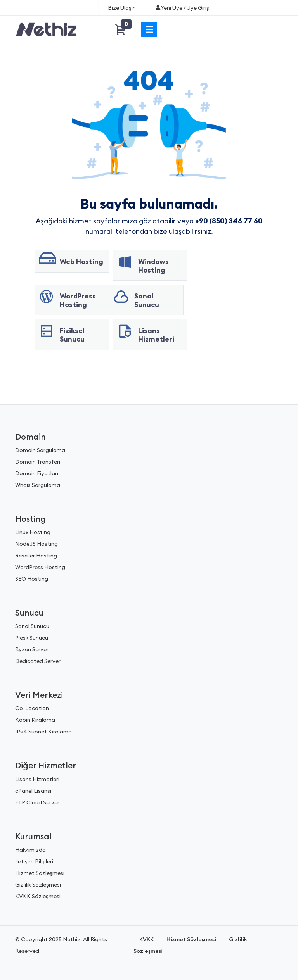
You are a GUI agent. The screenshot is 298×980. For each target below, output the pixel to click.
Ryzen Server (32, 649)
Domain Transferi (38, 462)
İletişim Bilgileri (34, 861)
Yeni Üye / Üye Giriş (182, 8)
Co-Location (32, 708)
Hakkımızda (30, 850)
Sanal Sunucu (32, 626)
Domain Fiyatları (37, 473)
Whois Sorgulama (38, 485)
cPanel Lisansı (33, 791)
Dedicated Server (38, 661)
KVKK (146, 939)
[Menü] (149, 29)
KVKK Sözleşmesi (38, 896)
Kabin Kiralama (35, 720)
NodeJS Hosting (36, 544)
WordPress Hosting (40, 567)
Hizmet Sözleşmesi (40, 873)
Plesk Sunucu (32, 638)
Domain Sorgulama (40, 450)
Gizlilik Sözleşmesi (38, 885)
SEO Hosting (32, 579)
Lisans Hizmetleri (37, 779)
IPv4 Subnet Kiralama (43, 732)
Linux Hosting (33, 532)
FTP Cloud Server (37, 802)
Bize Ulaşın (122, 8)
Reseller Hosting (36, 556)
